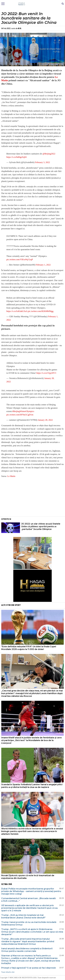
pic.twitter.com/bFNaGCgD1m (20, 415)
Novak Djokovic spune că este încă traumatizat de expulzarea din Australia (28, 877)
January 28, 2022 (45, 420)
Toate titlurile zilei (8, 972)
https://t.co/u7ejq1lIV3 (46, 373)
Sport (18, 605)
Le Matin (11, 476)
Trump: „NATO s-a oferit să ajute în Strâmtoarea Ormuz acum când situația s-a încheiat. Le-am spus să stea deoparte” (32, 932)
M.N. (20, 28)
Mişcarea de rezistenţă (33, 4)
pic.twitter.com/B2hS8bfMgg (41, 311)
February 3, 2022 (42, 162)
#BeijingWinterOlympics (23, 411)
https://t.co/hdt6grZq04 (16, 157)
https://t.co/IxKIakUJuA (17, 311)
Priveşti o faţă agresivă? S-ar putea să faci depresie (29, 968)
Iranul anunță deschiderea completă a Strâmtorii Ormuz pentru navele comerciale (27, 950)
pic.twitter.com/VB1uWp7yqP (20, 259)
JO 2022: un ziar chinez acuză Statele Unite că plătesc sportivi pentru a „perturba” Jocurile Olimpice (41, 526)
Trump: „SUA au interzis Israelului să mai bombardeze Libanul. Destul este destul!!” (23, 916)
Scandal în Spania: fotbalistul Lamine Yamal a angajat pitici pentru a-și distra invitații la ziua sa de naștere (32, 786)
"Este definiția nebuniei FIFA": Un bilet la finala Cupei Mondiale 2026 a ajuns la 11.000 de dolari (29, 648)
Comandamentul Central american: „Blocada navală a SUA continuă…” (28, 900)
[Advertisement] (32, 498)
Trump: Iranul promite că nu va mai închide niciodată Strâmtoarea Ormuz (29, 923)
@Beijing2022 (49, 154)
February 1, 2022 (43, 265)
